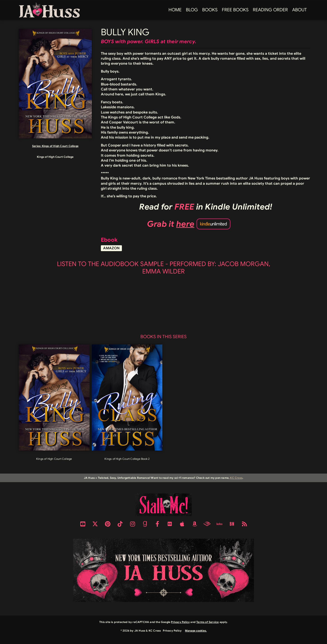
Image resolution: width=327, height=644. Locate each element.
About (300, 10)
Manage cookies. (196, 631)
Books (210, 10)
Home (175, 10)
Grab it (171, 224)
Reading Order (270, 10)
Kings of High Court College (60, 146)
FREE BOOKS (235, 10)
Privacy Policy (180, 622)
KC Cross (236, 478)
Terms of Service (207, 622)
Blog (192, 10)
